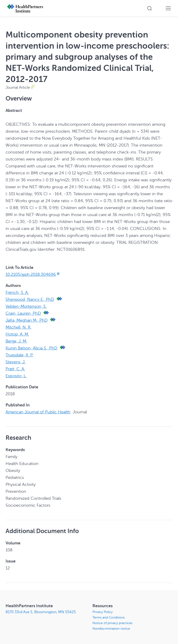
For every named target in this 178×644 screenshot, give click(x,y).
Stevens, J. (16, 362)
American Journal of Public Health (38, 412)
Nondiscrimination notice (111, 629)
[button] (149, 8)
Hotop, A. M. (17, 334)
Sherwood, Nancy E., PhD (30, 299)
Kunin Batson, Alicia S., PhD (31, 348)
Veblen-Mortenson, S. (26, 306)
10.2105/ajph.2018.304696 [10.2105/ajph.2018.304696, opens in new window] (33, 274)
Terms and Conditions (109, 617)
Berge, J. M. (16, 341)
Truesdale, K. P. (19, 355)
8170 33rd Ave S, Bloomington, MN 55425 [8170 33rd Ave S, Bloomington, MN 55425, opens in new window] (41, 612)
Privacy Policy (103, 612)
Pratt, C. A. (15, 369)
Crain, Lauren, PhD (23, 313)
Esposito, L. (16, 376)
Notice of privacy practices (112, 623)
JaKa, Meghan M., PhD (27, 320)
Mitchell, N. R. (18, 327)
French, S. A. (17, 292)
